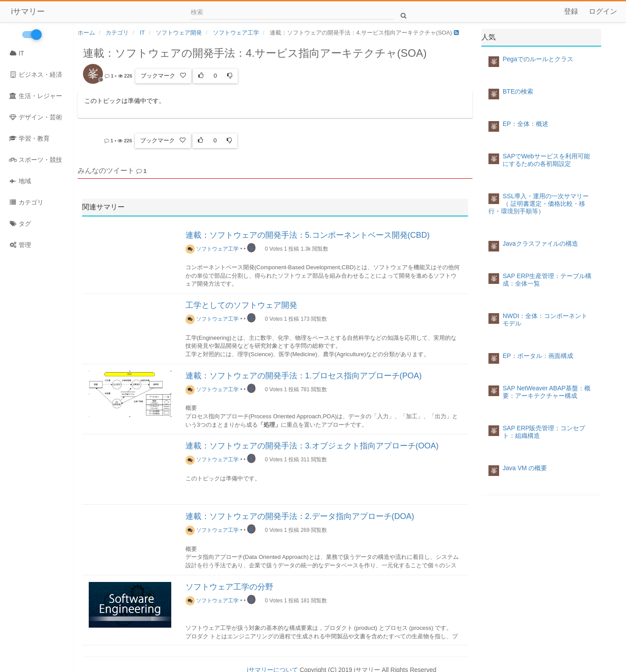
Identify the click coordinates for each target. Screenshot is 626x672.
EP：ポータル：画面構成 (538, 356)
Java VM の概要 (525, 468)
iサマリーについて (272, 668)
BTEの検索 (518, 91)
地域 (20, 181)
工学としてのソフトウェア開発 (241, 303)
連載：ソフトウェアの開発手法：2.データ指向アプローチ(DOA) (300, 514)
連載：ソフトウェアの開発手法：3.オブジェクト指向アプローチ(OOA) (312, 444)
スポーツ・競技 (35, 160)
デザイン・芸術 (35, 117)
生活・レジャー (35, 96)
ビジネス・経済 (35, 75)
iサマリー (28, 12)
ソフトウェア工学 (212, 247)
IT (16, 53)
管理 (20, 245)
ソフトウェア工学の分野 (229, 585)
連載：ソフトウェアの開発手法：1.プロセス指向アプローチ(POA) (304, 373)
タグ (20, 224)
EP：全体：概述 (526, 124)
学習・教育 (29, 138)
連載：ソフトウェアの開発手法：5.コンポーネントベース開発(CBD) (308, 233)
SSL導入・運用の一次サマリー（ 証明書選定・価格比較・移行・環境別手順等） (539, 204)
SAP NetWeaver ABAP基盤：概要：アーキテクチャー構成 (547, 392)
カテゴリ (26, 202)
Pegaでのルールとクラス (538, 59)
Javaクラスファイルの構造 (540, 244)
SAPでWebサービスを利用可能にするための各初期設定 (546, 160)
